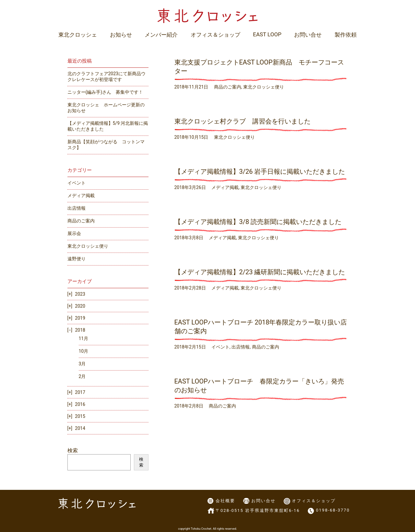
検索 (73, 450)
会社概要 (225, 501)
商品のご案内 (228, 87)
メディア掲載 (225, 187)
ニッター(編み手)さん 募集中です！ (105, 92)
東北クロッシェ (78, 35)
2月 (82, 376)
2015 (80, 416)
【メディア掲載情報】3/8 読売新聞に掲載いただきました (258, 222)
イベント (220, 347)
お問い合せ (308, 35)
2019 (80, 318)
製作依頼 (346, 35)
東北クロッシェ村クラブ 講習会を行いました (243, 121)
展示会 (74, 233)
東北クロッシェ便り (264, 87)
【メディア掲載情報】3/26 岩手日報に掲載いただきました (260, 171)
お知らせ (121, 35)
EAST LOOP (267, 34)
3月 (82, 364)
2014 (80, 428)
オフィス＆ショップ (215, 35)
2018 (80, 330)
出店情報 (241, 347)
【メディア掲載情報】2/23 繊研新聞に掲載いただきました (260, 272)
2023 (80, 294)
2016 (80, 404)
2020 (80, 306)
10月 (84, 351)
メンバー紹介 (161, 35)
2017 (80, 392)
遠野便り (77, 259)
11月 (84, 338)
